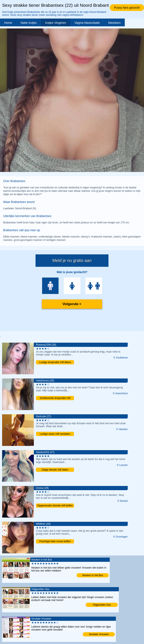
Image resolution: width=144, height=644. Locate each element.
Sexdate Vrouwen (99, 634)
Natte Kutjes (29, 23)
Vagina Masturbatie (87, 23)
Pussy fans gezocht (127, 8)
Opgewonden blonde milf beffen (55, 506)
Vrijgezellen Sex (102, 605)
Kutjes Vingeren (56, 23)
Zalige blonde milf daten (55, 470)
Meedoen (114, 23)
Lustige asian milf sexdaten (55, 434)
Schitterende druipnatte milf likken (55, 398)
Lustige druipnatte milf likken (55, 362)
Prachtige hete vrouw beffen (55, 541)
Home (8, 23)
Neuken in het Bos (93, 575)
